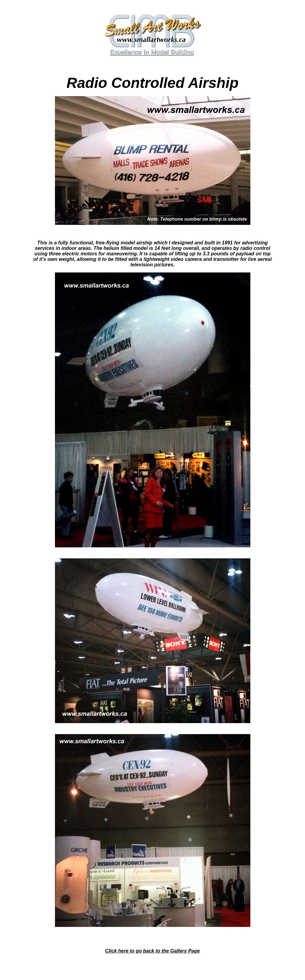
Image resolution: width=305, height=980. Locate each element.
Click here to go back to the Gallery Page (152, 951)
